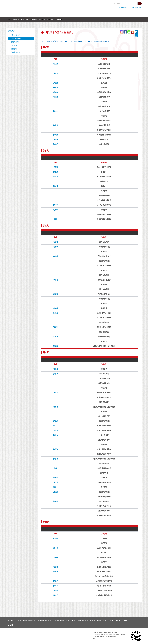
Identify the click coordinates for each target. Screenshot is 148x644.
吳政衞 (56, 369)
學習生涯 (42, 20)
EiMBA (125, 620)
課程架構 (14, 49)
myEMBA (59, 20)
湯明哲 (56, 478)
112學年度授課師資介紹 (76, 41)
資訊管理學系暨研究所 (98, 620)
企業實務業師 (15, 42)
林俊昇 (56, 393)
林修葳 (56, 407)
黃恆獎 (56, 482)
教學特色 (14, 45)
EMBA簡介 (25, 20)
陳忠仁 (56, 111)
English (118, 7)
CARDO (10, 625)
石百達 (56, 242)
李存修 (56, 256)
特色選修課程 (15, 52)
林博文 (56, 92)
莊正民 (56, 426)
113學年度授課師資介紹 (52, 41)
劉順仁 (56, 172)
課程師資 (34, 20)
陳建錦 (56, 581)
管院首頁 (131, 7)
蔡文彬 (56, 487)
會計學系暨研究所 (44, 620)
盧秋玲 (56, 492)
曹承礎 (56, 567)
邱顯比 (56, 294)
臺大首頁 (138, 7)
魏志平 (56, 595)
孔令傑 (56, 538)
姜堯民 (56, 308)
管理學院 (11, 620)
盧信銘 (56, 590)
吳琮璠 (56, 167)
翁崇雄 (56, 557)
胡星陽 (56, 313)
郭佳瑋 (56, 97)
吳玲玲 (56, 548)
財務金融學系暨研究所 (61, 620)
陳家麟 (56, 125)
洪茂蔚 (56, 421)
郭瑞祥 (56, 64)
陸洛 (56, 468)
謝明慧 (56, 501)
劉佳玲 (56, 144)
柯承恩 (56, 177)
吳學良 (56, 374)
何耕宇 (56, 247)
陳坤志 (56, 205)
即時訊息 (16, 20)
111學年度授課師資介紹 (99, 41)
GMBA (118, 620)
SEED (132, 620)
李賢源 (56, 280)
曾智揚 (56, 210)
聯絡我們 (125, 7)
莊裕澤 (56, 572)
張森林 (56, 327)
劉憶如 (56, 346)
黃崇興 (56, 139)
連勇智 (56, 430)
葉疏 (56, 219)
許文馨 (56, 186)
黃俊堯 (56, 73)
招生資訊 (50, 20)
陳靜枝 (56, 586)
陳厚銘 (56, 449)
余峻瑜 (56, 83)
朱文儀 (56, 88)
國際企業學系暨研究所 (80, 620)
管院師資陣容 (15, 35)
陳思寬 (56, 459)
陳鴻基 (56, 135)
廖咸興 (56, 337)
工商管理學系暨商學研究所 (26, 620)
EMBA (111, 620)
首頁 (9, 20)
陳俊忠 (56, 435)
